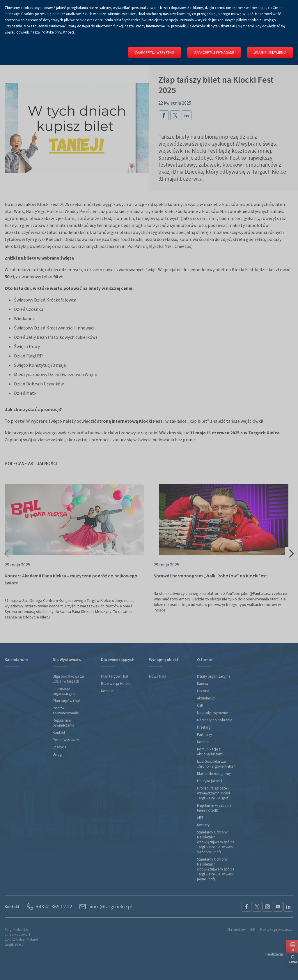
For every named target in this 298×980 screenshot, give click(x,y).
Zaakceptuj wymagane (213, 53)
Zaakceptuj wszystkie (152, 53)
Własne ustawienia (270, 53)
